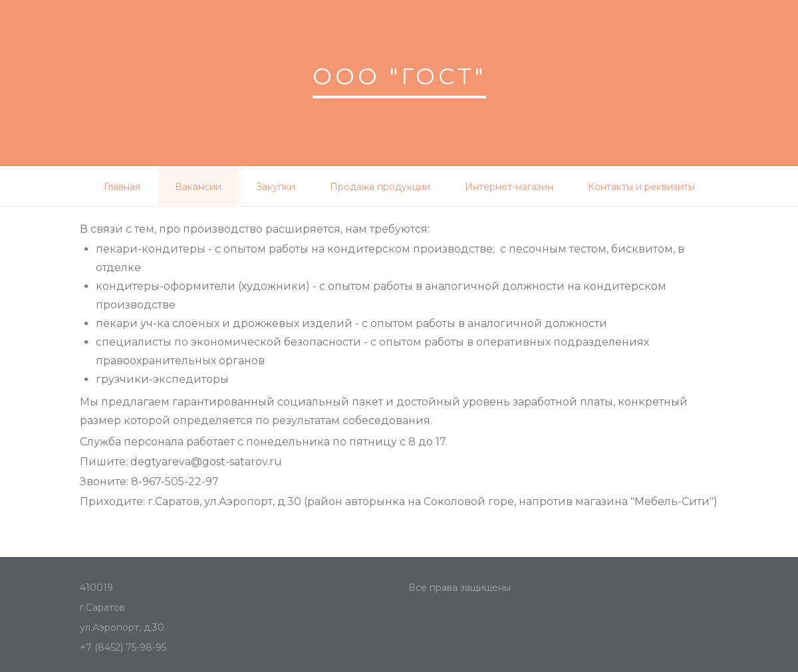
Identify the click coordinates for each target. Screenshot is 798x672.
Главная (122, 187)
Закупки (276, 187)
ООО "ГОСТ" (399, 76)
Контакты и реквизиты (641, 187)
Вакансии (198, 187)
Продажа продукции (380, 187)
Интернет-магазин (509, 187)
